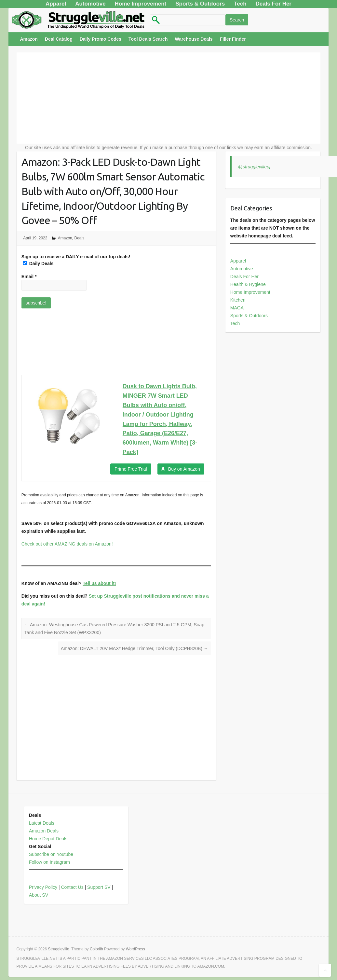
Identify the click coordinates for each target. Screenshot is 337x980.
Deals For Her (244, 277)
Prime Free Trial (131, 469)
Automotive (242, 269)
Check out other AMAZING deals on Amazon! (67, 544)
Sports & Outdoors (249, 316)
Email (29, 277)
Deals (79, 238)
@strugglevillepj (254, 167)
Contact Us (72, 887)
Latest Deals (42, 823)
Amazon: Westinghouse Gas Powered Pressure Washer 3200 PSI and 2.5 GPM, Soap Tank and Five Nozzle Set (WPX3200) (114, 629)
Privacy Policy (43, 887)
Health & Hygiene (248, 284)
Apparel (238, 261)
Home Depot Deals (48, 839)
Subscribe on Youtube (51, 854)
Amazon (29, 39)
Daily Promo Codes (101, 39)
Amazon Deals (44, 831)
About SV (39, 895)
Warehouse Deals (194, 39)
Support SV (99, 887)
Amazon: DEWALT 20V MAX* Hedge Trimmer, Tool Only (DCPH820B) (135, 648)
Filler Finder (233, 39)
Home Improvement (250, 292)
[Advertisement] (168, 98)
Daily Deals (38, 263)
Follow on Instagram (49, 862)
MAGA (237, 308)
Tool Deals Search (148, 39)
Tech (235, 323)
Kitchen (238, 300)
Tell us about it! (99, 583)
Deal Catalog (59, 39)
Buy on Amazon (184, 469)
